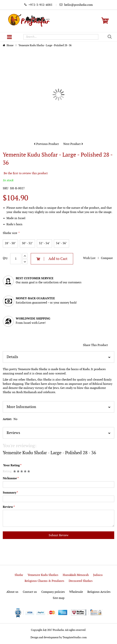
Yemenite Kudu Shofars (43, 575)
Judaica (98, 575)
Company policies (53, 592)
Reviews (13, 433)
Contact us (30, 592)
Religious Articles (99, 592)
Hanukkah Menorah (76, 575)
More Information (21, 407)
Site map (59, 598)
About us (12, 592)
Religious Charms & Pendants (44, 581)
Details (12, 357)
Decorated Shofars (81, 581)
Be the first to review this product (26, 173)
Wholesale (76, 592)
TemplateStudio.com (75, 637)
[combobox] (61, 37)
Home (10, 45)
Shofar (19, 575)
